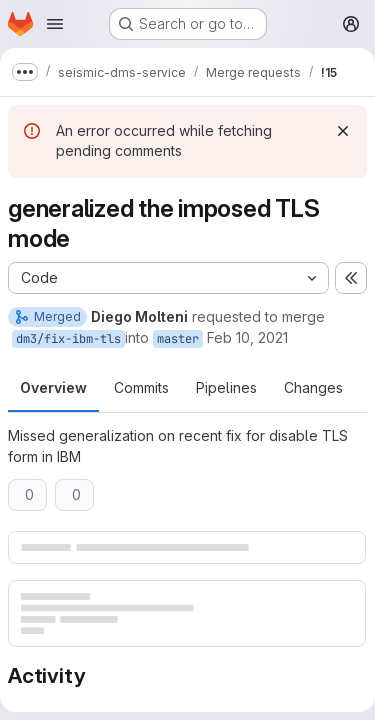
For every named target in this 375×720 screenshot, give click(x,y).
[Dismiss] (343, 131)
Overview (53, 387)
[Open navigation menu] (55, 24)
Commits (141, 387)
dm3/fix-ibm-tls (68, 339)
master (178, 339)
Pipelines (226, 387)
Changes (313, 387)
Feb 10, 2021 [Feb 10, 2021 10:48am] (247, 337)
